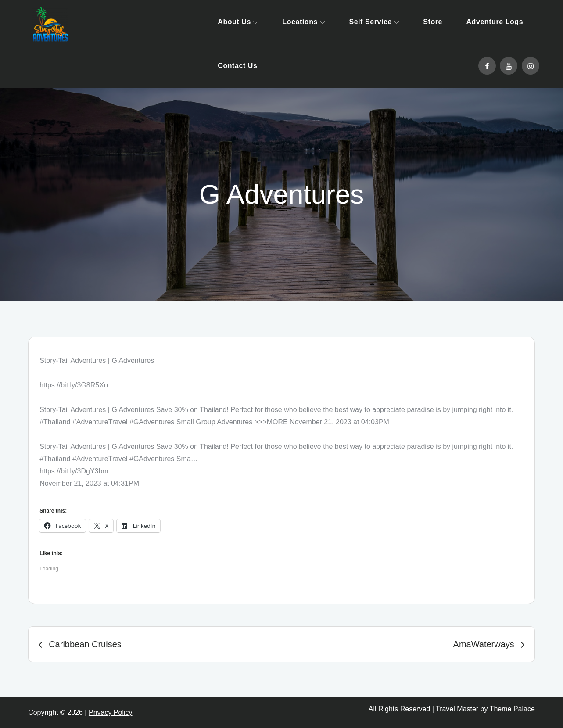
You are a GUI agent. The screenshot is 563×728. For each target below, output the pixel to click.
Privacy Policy (111, 712)
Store (433, 22)
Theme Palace (512, 709)
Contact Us (237, 66)
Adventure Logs (495, 22)
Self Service (374, 22)
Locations (304, 22)
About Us (238, 22)
